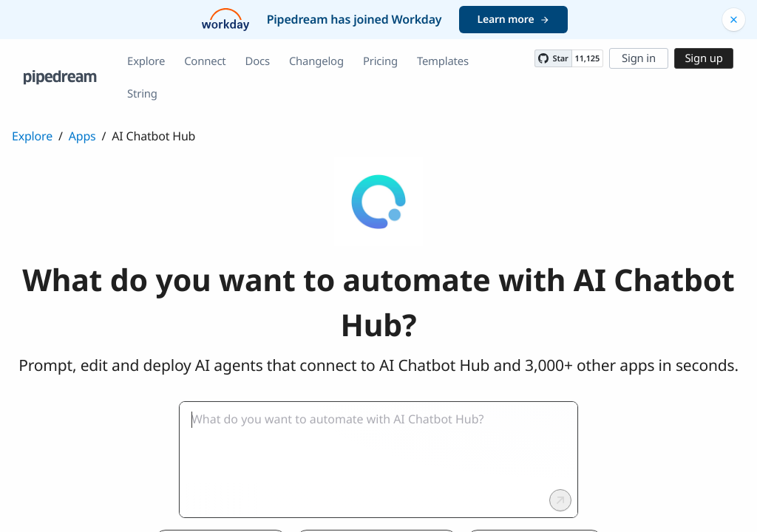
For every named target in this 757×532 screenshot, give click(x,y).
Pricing (380, 61)
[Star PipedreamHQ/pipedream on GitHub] (553, 58)
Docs (258, 61)
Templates (443, 61)
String (142, 94)
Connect (205, 61)
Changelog (316, 61)
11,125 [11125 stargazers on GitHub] (587, 59)
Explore (146, 61)
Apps (82, 136)
